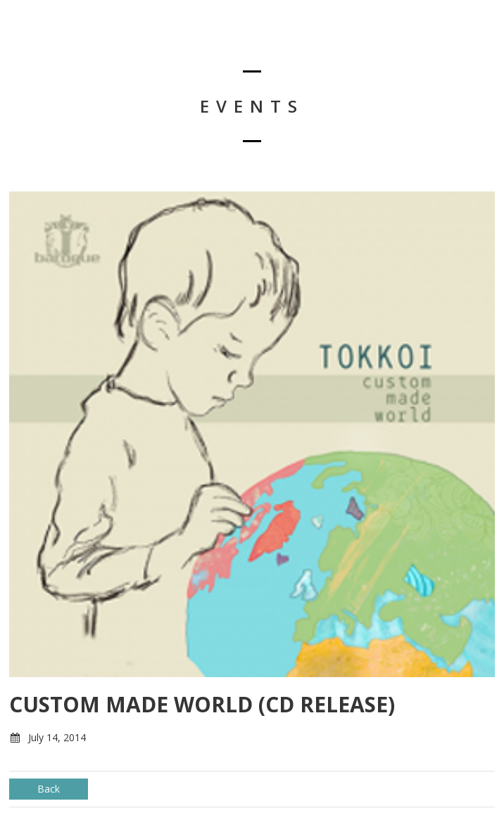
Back (49, 789)
